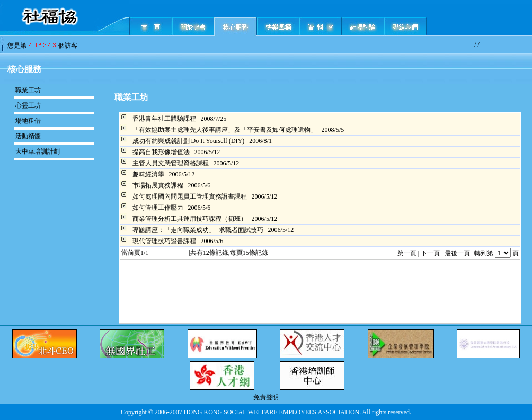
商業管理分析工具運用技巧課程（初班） (190, 219)
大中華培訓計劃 (38, 151)
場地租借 (28, 121)
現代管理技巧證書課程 (164, 241)
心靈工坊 (28, 105)
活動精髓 (28, 136)
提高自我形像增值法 (161, 152)
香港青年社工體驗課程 (164, 119)
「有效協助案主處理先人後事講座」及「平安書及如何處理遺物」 (225, 130)
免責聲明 (266, 397)
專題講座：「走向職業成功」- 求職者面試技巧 (198, 230)
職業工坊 (28, 90)
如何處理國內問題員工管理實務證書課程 (190, 196)
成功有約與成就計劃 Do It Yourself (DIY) (189, 141)
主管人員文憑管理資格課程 (171, 163)
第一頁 (407, 253)
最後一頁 (457, 253)
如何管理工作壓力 (158, 208)
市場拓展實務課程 (158, 185)
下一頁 (430, 253)
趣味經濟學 (148, 174)
